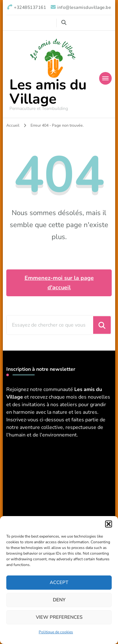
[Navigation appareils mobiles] (105, 78)
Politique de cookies (56, 632)
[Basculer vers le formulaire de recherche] (64, 23)
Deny (59, 600)
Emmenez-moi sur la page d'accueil (59, 283)
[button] (109, 524)
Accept (59, 582)
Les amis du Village (48, 92)
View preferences (59, 617)
